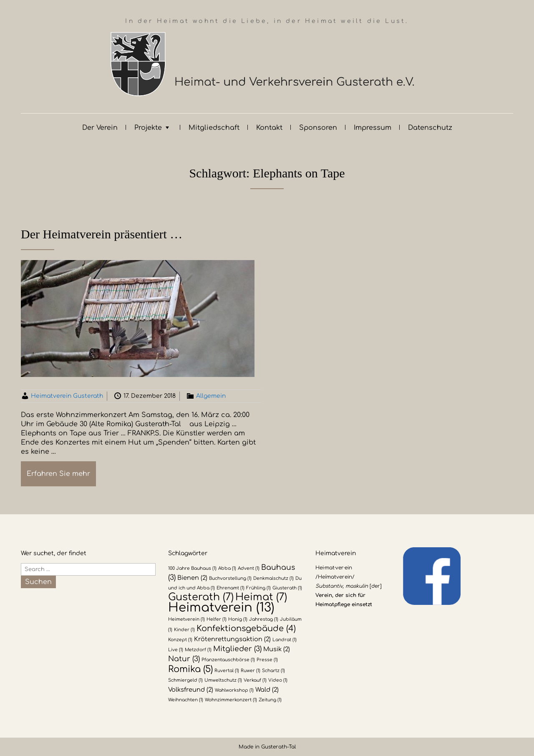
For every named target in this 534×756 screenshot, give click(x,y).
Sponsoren (318, 128)
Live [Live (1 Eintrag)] (176, 650)
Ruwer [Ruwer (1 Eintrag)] (251, 671)
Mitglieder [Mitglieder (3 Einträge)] (237, 649)
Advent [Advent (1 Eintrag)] (249, 568)
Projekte (148, 128)
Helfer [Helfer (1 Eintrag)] (217, 619)
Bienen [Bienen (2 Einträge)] (192, 578)
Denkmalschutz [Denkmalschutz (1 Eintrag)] (273, 578)
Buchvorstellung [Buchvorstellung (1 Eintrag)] (230, 578)
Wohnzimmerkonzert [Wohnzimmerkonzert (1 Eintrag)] (231, 700)
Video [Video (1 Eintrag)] (278, 680)
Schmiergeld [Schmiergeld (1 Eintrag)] (185, 680)
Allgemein (211, 396)
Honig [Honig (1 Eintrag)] (238, 619)
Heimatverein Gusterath (67, 396)
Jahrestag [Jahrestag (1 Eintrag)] (264, 619)
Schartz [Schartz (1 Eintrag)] (273, 671)
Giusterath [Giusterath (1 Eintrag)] (287, 588)
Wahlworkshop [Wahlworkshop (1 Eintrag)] (234, 690)
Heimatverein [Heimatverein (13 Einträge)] (221, 608)
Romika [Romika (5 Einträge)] (190, 669)
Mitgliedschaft (214, 128)
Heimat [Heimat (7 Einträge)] (261, 597)
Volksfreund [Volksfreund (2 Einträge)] (191, 690)
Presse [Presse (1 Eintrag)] (267, 660)
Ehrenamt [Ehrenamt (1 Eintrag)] (230, 588)
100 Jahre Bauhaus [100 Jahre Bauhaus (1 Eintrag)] (192, 568)
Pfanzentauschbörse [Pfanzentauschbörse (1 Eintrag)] (228, 660)
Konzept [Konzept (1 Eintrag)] (180, 640)
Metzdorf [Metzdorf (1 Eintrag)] (198, 650)
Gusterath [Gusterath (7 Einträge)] (201, 597)
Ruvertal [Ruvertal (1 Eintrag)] (227, 671)
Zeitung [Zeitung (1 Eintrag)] (270, 700)
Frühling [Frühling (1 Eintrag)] (258, 588)
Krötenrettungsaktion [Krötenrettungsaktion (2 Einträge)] (232, 639)
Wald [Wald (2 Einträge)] (267, 690)
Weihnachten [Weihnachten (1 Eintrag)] (186, 700)
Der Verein (100, 128)
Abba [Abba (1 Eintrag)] (227, 568)
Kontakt (269, 128)
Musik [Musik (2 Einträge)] (277, 649)
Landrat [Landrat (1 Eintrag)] (285, 640)
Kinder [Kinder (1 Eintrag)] (184, 630)
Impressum (373, 128)
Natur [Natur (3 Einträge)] (184, 659)
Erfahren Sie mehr (58, 474)
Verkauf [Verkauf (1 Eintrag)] (255, 680)
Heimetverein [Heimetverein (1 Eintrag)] (186, 619)
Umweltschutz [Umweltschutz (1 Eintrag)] (223, 680)
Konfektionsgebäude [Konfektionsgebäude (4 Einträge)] (246, 629)
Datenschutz (430, 128)
